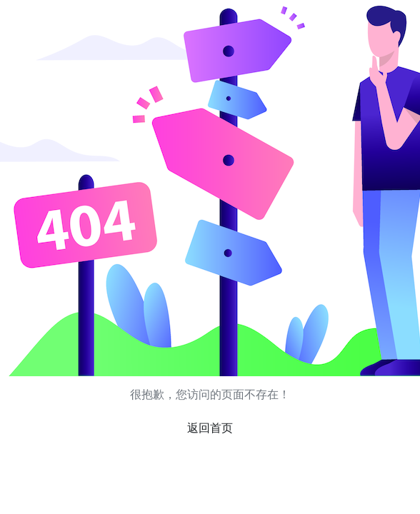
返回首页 (210, 428)
